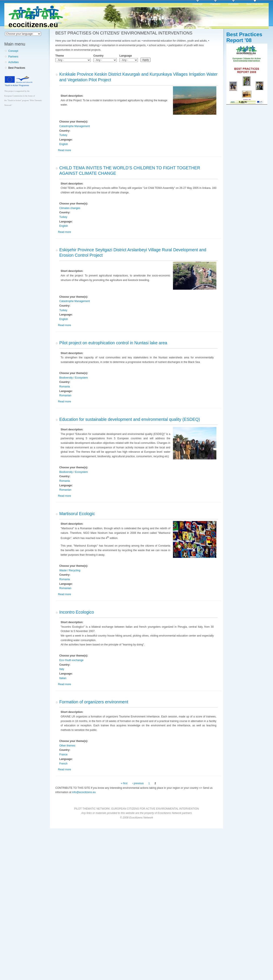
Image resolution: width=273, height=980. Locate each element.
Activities (234, 4)
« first (124, 783)
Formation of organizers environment (94, 702)
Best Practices (255, 4)
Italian (63, 678)
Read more (64, 150)
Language (126, 56)
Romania (65, 387)
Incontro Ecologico (77, 612)
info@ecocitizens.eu (84, 792)
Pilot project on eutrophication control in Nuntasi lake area (113, 343)
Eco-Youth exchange (71, 660)
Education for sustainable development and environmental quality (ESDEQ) (130, 419)
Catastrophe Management (75, 126)
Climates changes (70, 208)
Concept (197, 4)
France (63, 755)
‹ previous (138, 783)
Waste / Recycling (70, 570)
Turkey (63, 135)
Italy (62, 669)
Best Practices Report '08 (244, 37)
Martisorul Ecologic (77, 514)
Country (98, 56)
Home (59, 23)
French (63, 764)
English (64, 144)
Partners (215, 4)
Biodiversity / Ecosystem (74, 378)
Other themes (67, 746)
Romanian (65, 395)
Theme (60, 56)
